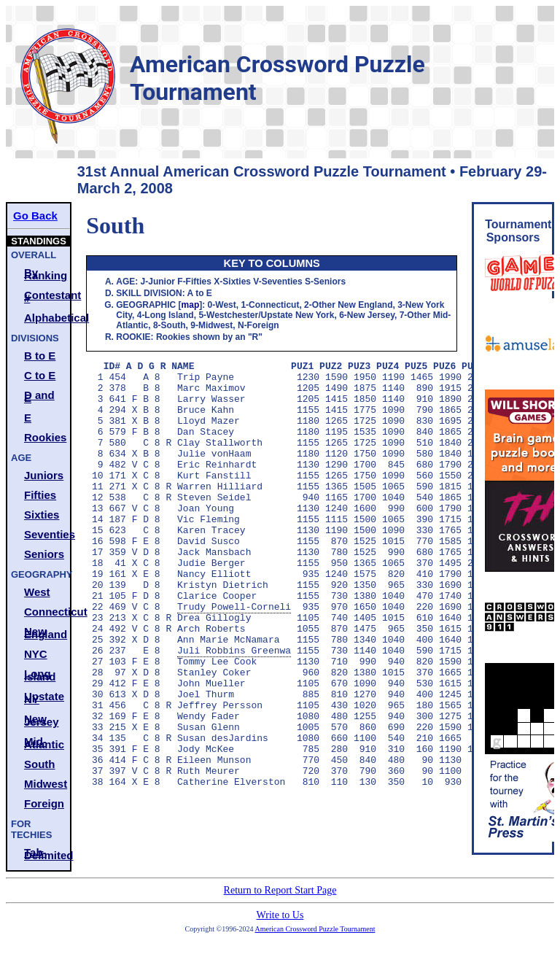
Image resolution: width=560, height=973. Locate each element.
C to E (40, 375)
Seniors (44, 554)
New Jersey (42, 720)
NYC (36, 654)
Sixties (42, 515)
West (37, 592)
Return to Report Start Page (280, 901)
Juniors (44, 475)
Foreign (44, 803)
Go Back (35, 216)
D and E (39, 396)
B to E (40, 356)
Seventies (47, 534)
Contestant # (47, 296)
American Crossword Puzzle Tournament (315, 940)
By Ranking (46, 274)
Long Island (40, 675)
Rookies (45, 437)
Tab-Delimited (47, 854)
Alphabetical (47, 318)
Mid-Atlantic (44, 743)
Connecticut (47, 612)
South (40, 764)
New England (46, 633)
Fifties (40, 495)
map (191, 305)
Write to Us (280, 926)
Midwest (46, 784)
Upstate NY (44, 698)
